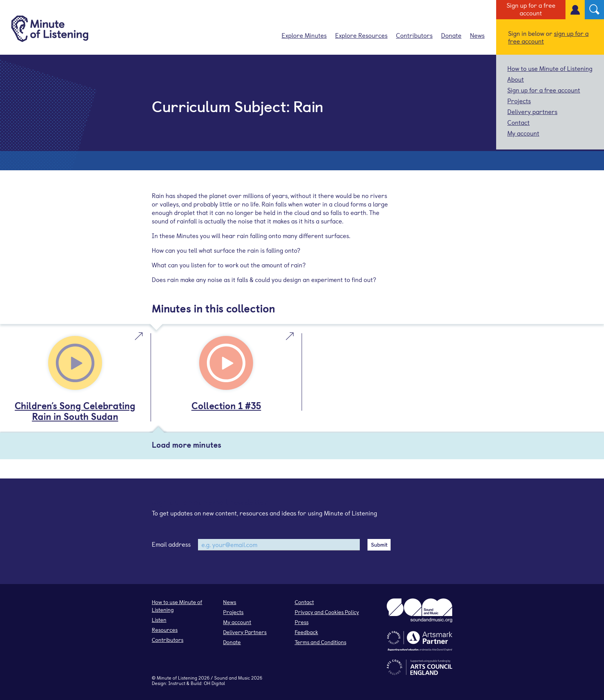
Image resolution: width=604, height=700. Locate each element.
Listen (159, 620)
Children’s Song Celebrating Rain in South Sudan (75, 411)
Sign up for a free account (531, 9)
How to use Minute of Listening (550, 68)
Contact (518, 122)
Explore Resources (361, 35)
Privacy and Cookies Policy (327, 612)
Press (302, 622)
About (516, 79)
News (477, 35)
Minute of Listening (177, 678)
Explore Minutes (304, 35)
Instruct (177, 683)
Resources (165, 630)
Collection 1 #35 (226, 405)
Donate (451, 35)
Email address (171, 544)
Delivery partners (532, 111)
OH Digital (214, 683)
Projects (519, 101)
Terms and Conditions (320, 642)
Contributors (414, 35)
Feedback (306, 632)
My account (523, 133)
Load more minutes (186, 445)
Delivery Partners (245, 632)
